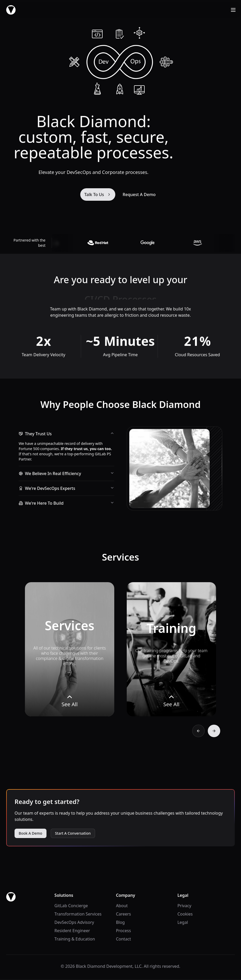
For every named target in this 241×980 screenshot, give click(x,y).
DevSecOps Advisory (74, 922)
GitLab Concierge (71, 906)
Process (123, 931)
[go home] (11, 897)
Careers (123, 914)
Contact (123, 939)
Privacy (184, 906)
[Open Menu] (233, 10)
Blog (120, 922)
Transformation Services (78, 914)
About (122, 906)
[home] (11, 10)
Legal (183, 922)
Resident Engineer (72, 931)
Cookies (185, 914)
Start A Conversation (73, 833)
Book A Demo (31, 833)
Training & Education (75, 939)
